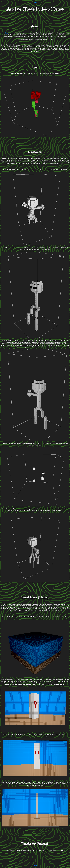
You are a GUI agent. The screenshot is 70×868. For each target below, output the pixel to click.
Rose (35, 67)
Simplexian (35, 152)
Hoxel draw (4, 33)
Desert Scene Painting (35, 597)
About (35, 26)
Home (35, 2)
